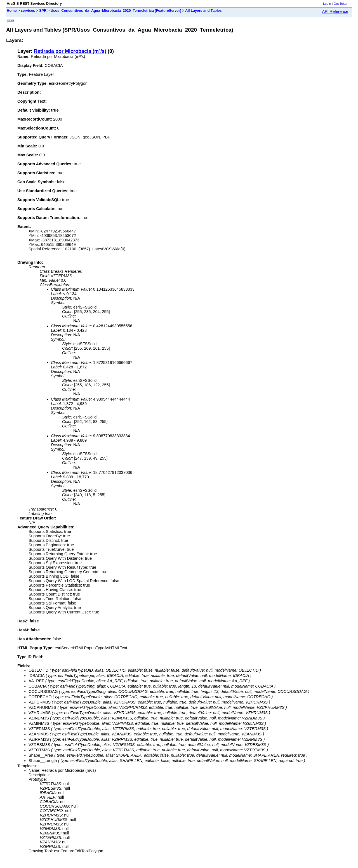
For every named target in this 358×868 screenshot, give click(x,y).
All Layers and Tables (203, 10)
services (28, 10)
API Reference (335, 11)
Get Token (341, 4)
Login (327, 4)
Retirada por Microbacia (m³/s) (70, 51)
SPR (43, 10)
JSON (10, 20)
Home (12, 10)
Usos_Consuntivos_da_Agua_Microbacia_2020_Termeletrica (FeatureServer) (116, 10)
